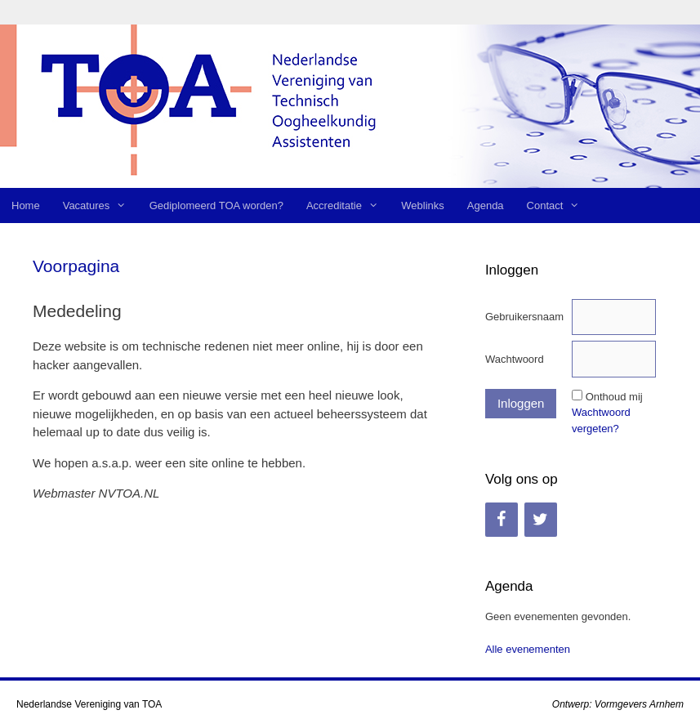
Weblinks (423, 205)
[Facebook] (502, 520)
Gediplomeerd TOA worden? (216, 205)
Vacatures (100, 205)
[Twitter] (541, 520)
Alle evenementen (528, 649)
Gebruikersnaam (524, 317)
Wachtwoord (515, 359)
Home (26, 205)
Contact (559, 205)
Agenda (486, 205)
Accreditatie (348, 205)
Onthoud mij (614, 397)
